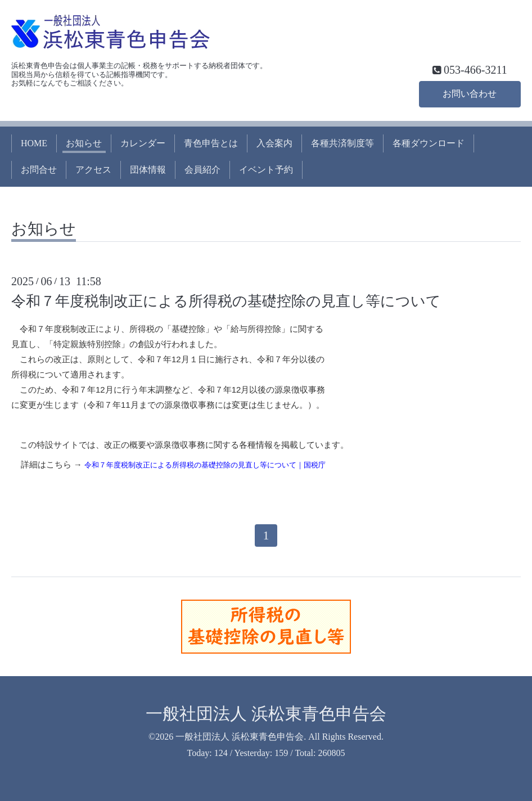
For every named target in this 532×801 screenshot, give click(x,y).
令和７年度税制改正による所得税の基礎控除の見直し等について (226, 301)
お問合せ (39, 170)
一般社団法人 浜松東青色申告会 (266, 714)
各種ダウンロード (429, 143)
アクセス (93, 170)
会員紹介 (202, 170)
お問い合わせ (470, 94)
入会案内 (274, 143)
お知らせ (84, 143)
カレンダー (143, 143)
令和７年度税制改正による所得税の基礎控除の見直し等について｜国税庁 (205, 465)
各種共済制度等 (342, 143)
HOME (34, 143)
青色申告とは (211, 143)
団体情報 (148, 170)
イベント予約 (266, 170)
